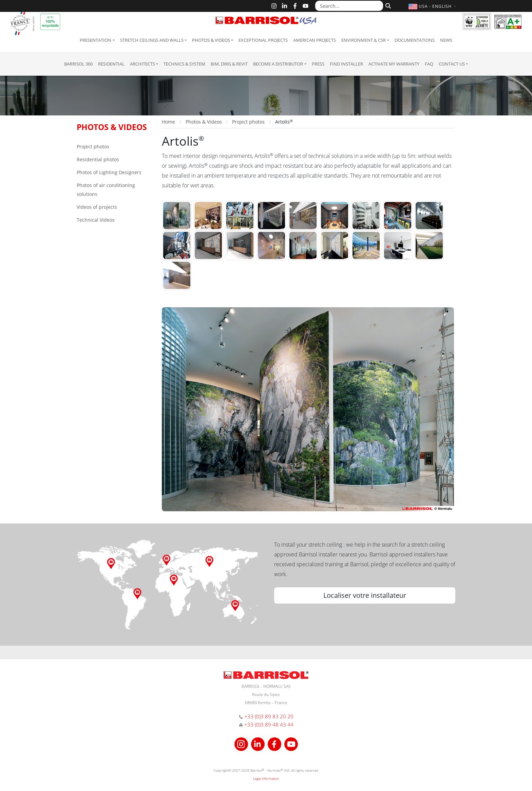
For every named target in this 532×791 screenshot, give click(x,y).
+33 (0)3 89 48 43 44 (269, 724)
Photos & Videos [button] (211, 40)
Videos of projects (97, 207)
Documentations (415, 40)
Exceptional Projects (263, 40)
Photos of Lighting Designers (109, 172)
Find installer (346, 64)
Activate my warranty (394, 64)
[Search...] (349, 6)
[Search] (387, 5)
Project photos (93, 146)
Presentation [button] (96, 40)
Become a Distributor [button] (278, 64)
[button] (433, 6)
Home (168, 122)
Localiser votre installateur (365, 595)
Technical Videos (96, 220)
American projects (315, 40)
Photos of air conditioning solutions (106, 190)
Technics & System (184, 64)
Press (318, 64)
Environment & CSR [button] (364, 40)
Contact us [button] (452, 64)
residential (111, 64)
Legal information (266, 778)
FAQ (429, 64)
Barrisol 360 (78, 64)
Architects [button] (142, 64)
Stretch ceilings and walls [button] (152, 40)
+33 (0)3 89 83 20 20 (269, 716)
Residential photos (98, 159)
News (446, 40)
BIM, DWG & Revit (229, 64)
